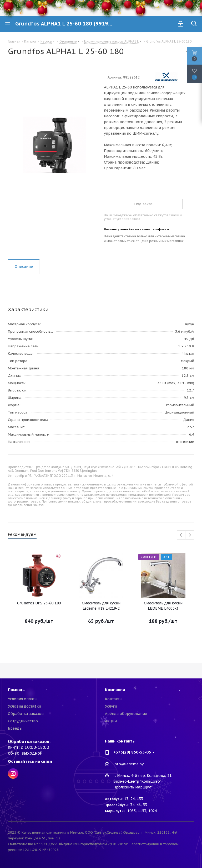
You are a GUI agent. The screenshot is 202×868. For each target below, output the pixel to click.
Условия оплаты (23, 699)
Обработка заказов (26, 714)
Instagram (13, 773)
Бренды (15, 728)
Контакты (114, 699)
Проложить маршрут (132, 787)
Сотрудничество (23, 721)
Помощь (16, 690)
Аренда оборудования (126, 714)
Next (190, 535)
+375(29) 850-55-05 (132, 752)
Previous (181, 535)
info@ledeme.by (128, 764)
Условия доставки (24, 706)
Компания (115, 690)
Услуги (111, 706)
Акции (111, 721)
